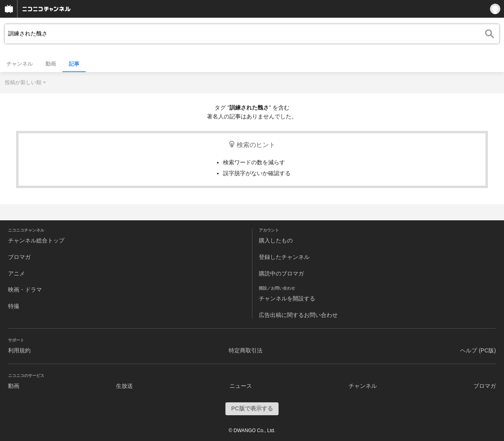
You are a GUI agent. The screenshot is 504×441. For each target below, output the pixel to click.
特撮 (14, 306)
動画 (51, 64)
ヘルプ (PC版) (478, 350)
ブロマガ (19, 257)
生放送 (124, 386)
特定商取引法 (246, 350)
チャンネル (20, 64)
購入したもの (276, 240)
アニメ (17, 273)
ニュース (241, 386)
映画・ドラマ (25, 290)
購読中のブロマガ (281, 273)
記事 (74, 64)
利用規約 (19, 350)
